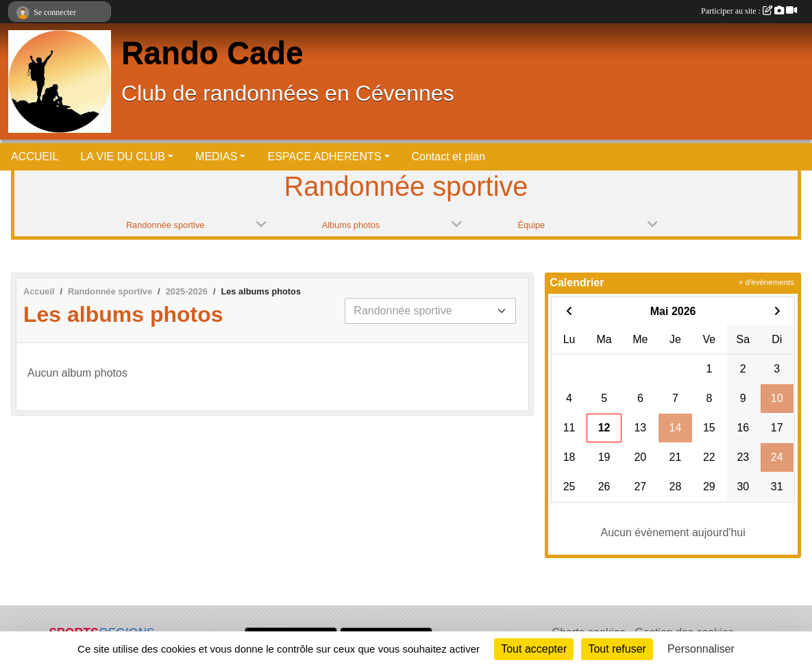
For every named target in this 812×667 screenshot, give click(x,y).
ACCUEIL (35, 156)
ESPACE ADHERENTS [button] (324, 156)
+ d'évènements (766, 282)
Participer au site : (749, 11)
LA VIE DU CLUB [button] (123, 156)
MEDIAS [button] (216, 156)
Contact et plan (449, 156)
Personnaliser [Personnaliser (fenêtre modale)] (701, 649)
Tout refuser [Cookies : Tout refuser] (617, 649)
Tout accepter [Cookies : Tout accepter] (534, 649)
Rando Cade (212, 53)
